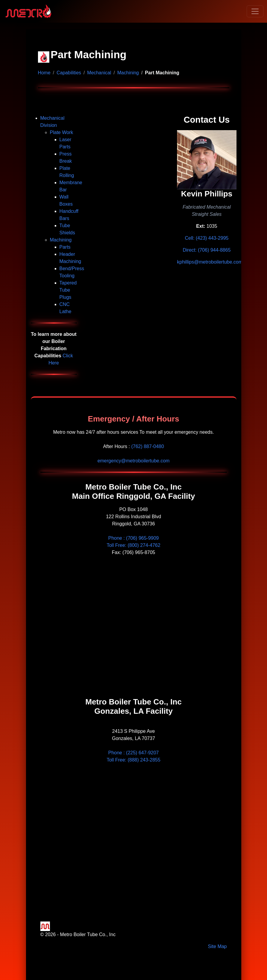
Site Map (217, 946)
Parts (65, 247)
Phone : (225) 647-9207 (133, 753)
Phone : (133, 538)
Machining (129, 73)
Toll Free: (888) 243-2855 (134, 760)
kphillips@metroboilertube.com (210, 262)
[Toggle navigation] (255, 11)
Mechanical (100, 73)
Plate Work (62, 132)
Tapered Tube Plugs (68, 290)
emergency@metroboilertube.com (133, 461)
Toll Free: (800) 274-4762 (134, 545)
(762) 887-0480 (148, 446)
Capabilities (69, 73)
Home (44, 73)
